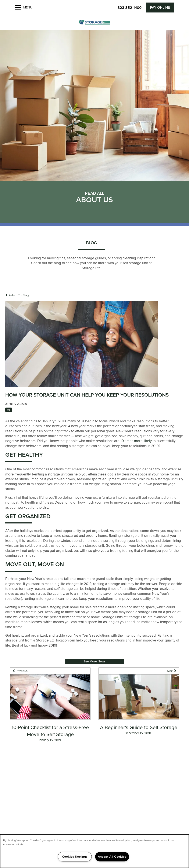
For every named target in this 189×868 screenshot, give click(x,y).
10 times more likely (136, 441)
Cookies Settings (75, 857)
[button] (160, 8)
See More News (94, 661)
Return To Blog (17, 295)
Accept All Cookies (112, 857)
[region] (94, 851)
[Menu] (24, 7)
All (9, 410)
